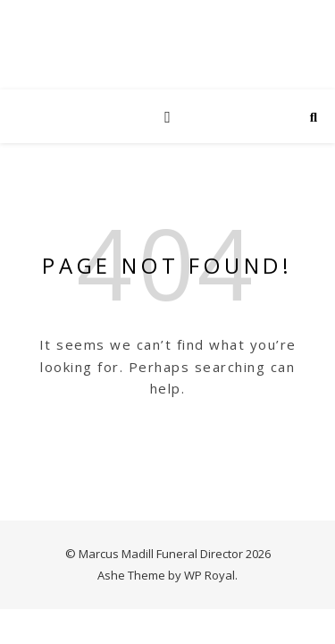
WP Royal (209, 575)
